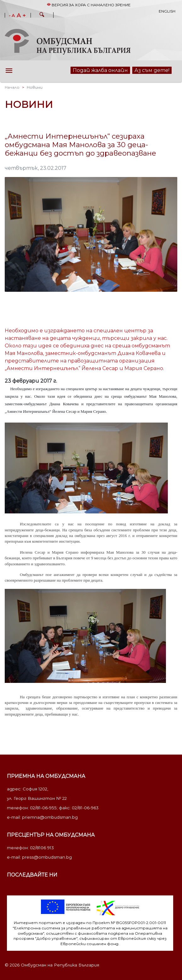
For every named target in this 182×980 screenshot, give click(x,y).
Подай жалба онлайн (100, 70)
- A (12, 16)
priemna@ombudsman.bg (50, 817)
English (167, 11)
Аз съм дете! (152, 70)
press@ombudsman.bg (47, 857)
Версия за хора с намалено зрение (89, 5)
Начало (12, 87)
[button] (42, 15)
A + (21, 15)
